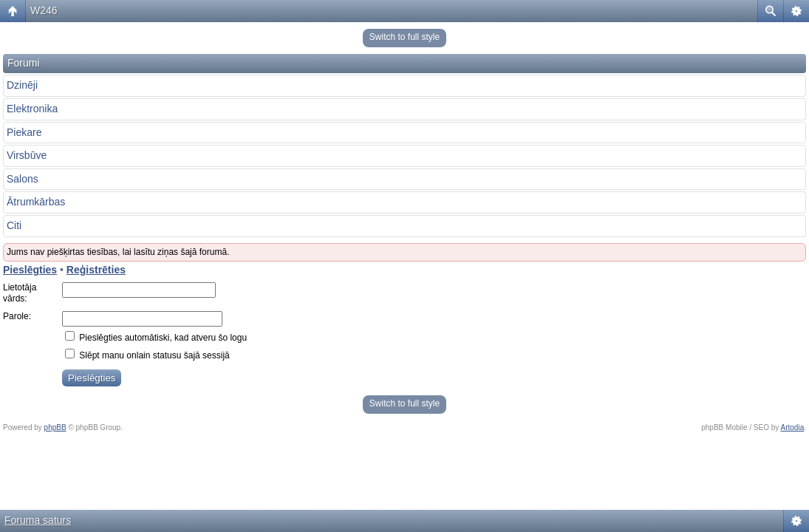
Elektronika (32, 109)
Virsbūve (27, 155)
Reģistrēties (96, 270)
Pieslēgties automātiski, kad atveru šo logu (156, 338)
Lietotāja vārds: (20, 293)
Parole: (17, 316)
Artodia (793, 427)
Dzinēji (22, 85)
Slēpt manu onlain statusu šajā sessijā (147, 355)
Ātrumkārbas (36, 202)
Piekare (24, 132)
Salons (23, 179)
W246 (44, 10)
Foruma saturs (38, 520)
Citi (14, 225)
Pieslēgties (30, 270)
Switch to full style (404, 37)
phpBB (55, 427)
